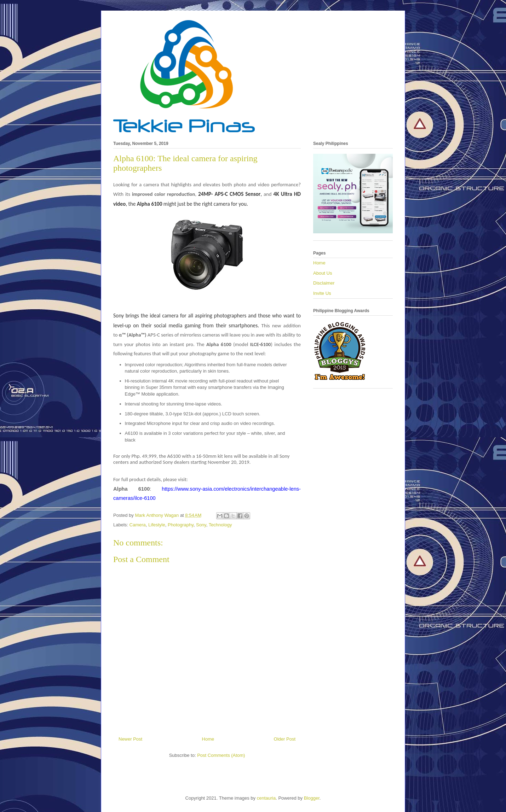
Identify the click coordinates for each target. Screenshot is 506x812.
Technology (220, 525)
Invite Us (322, 293)
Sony (201, 525)
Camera (138, 525)
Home (208, 739)
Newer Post (130, 739)
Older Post (285, 739)
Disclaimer (324, 283)
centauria (266, 798)
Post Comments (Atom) (221, 755)
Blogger (312, 798)
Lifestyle (157, 525)
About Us (323, 273)
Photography (181, 525)
